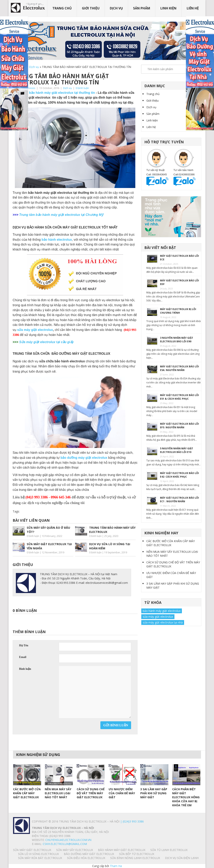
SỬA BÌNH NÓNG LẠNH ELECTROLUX (135, 858)
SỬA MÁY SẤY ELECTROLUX (75, 850)
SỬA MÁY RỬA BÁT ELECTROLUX (40, 858)
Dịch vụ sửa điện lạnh (182, 858)
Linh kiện (168, 8)
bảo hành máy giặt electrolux (162, 611)
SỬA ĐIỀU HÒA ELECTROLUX (86, 858)
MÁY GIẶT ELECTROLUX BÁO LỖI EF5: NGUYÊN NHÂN (179, 426)
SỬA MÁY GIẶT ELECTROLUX (32, 850)
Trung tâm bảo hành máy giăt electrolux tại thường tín (54, 93)
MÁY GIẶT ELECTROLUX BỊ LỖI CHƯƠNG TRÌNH (178, 311)
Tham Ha (116, 866)
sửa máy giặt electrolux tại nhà (163, 622)
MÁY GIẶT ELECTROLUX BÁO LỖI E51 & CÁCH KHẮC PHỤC (179, 397)
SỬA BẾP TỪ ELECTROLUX (137, 854)
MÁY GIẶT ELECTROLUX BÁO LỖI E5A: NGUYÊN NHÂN (179, 368)
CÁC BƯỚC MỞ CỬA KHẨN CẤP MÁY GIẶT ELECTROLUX (171, 543)
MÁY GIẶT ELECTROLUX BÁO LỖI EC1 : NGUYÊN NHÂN (179, 500)
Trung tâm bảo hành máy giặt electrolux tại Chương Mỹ (61, 215)
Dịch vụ (116, 8)
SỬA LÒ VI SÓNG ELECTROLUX (38, 854)
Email (23, 657)
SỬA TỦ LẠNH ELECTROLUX (169, 850)
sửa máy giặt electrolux (35, 330)
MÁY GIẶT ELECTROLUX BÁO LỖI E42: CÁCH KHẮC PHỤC (179, 475)
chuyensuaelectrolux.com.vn (68, 840)
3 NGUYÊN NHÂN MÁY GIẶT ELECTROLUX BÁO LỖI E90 (177, 340)
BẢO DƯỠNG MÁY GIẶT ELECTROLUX (89, 854)
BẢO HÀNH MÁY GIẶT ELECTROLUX (122, 850)
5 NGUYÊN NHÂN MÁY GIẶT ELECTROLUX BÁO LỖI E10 (177, 450)
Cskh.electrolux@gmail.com (65, 844)
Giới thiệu (91, 8)
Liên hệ (193, 8)
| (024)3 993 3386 (132, 821)
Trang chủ (62, 8)
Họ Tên (24, 645)
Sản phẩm (142, 8)
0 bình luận (82, 88)
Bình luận (25, 669)
